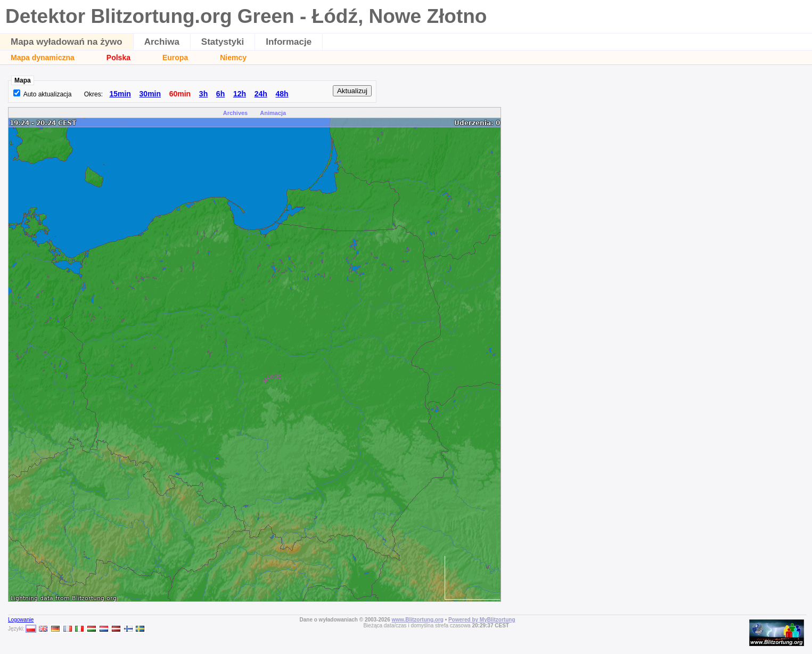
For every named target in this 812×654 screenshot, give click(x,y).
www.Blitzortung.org (417, 620)
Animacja (273, 113)
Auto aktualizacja (48, 94)
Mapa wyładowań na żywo (67, 42)
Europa (175, 58)
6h (220, 94)
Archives (235, 113)
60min (180, 94)
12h (240, 94)
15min (120, 94)
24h (261, 94)
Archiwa (162, 42)
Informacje (289, 42)
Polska (118, 58)
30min (150, 94)
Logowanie (21, 620)
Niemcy (233, 58)
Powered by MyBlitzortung (482, 620)
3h (203, 94)
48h (282, 94)
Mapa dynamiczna (43, 58)
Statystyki (223, 42)
